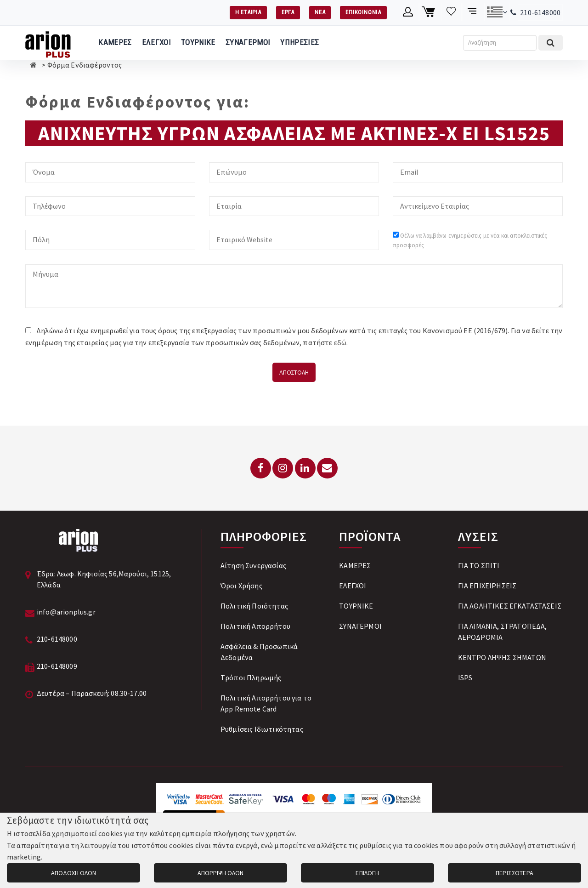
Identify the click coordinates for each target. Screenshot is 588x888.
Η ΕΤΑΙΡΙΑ (248, 12)
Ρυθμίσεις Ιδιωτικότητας (262, 729)
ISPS (465, 677)
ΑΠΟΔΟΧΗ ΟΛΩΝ (73, 873)
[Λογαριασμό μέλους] (408, 12)
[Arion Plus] (48, 43)
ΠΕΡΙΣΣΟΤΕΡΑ (514, 873)
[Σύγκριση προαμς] (473, 12)
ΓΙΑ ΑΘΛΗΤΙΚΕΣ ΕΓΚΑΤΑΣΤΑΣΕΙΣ (510, 606)
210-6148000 (540, 12)
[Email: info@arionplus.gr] (327, 468)
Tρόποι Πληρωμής (251, 677)
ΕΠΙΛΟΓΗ (367, 873)
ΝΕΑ (320, 12)
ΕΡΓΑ (288, 12)
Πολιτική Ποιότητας (254, 606)
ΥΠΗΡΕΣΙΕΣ (300, 42)
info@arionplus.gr (66, 612)
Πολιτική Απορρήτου (255, 626)
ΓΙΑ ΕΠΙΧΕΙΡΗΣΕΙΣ (487, 586)
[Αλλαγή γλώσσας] (497, 12)
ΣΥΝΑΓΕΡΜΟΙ (248, 42)
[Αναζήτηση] (500, 43)
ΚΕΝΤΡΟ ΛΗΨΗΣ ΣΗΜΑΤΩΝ (502, 657)
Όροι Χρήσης (241, 586)
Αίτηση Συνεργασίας (253, 565)
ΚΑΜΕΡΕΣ (115, 42)
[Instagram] (283, 468)
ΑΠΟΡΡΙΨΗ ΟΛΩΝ (220, 873)
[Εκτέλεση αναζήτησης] (551, 43)
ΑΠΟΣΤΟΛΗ (294, 372)
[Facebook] (261, 468)
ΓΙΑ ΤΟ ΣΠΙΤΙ (479, 565)
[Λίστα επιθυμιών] (451, 12)
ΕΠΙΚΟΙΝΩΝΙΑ (363, 12)
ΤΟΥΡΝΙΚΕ (198, 42)
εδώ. (341, 342)
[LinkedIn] (305, 468)
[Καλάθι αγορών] (430, 12)
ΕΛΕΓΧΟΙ (156, 42)
